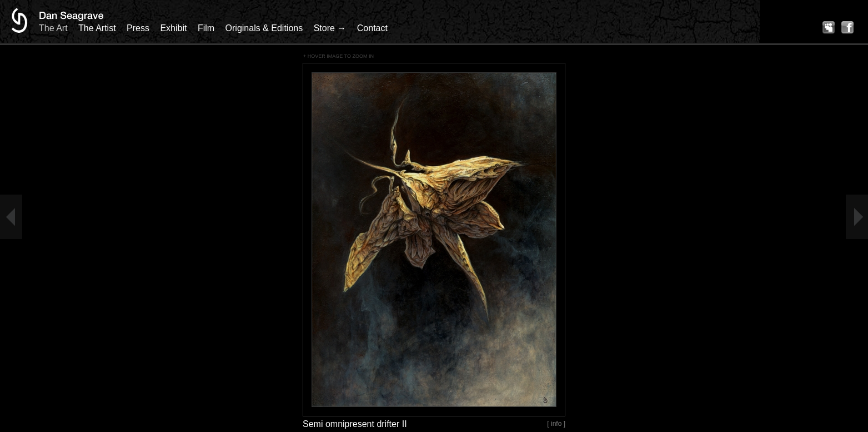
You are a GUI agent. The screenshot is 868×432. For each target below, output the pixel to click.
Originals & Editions (264, 28)
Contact (372, 28)
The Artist (97, 28)
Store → (330, 28)
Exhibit (173, 28)
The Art (53, 28)
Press (138, 28)
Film (206, 28)
